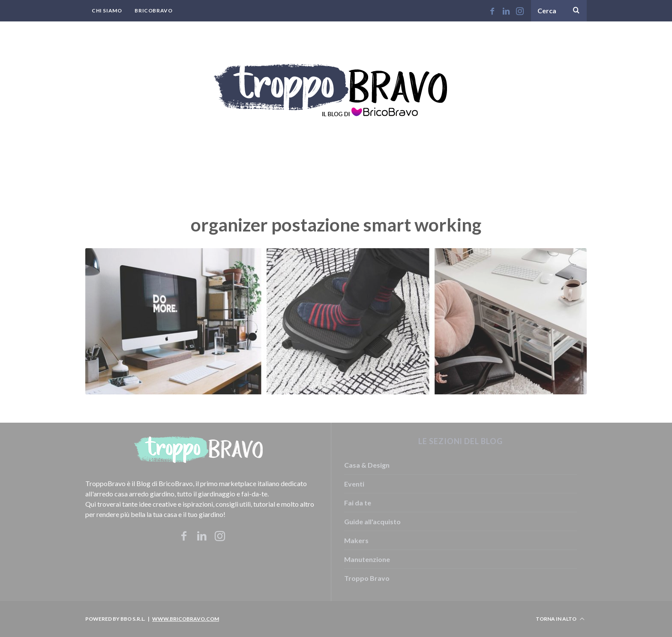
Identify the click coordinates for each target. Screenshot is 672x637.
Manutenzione (367, 559)
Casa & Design (367, 465)
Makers (356, 540)
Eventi (354, 484)
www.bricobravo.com (186, 619)
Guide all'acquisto (372, 521)
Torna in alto (560, 619)
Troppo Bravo (367, 578)
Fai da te (358, 503)
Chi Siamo (107, 11)
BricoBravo (153, 11)
